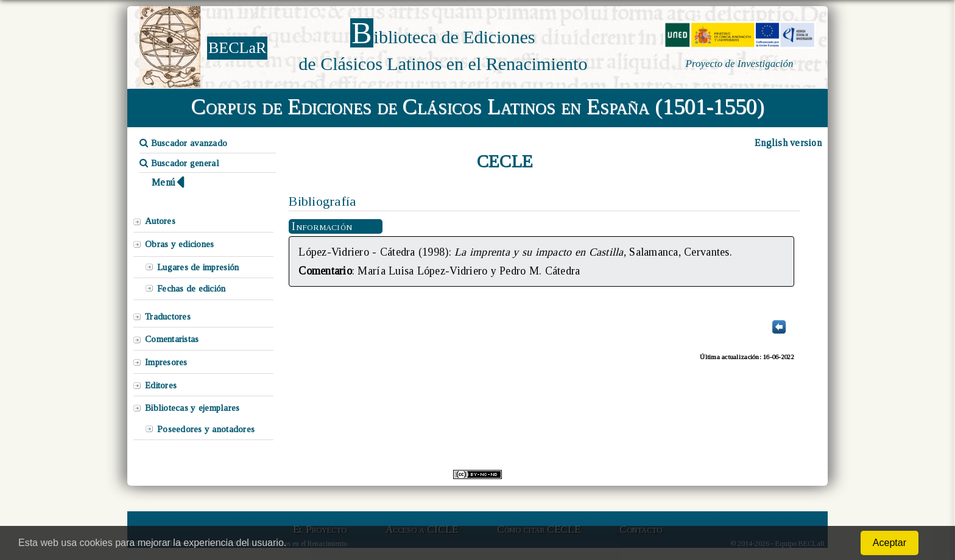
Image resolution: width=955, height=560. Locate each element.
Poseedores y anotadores (206, 429)
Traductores (168, 317)
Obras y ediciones (180, 244)
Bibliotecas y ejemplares (192, 408)
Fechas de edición (192, 289)
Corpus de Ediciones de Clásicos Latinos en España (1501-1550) (478, 107)
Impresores (166, 362)
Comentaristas (172, 339)
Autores (160, 221)
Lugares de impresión (198, 267)
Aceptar (890, 543)
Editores (161, 385)
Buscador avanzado (183, 143)
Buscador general (179, 163)
